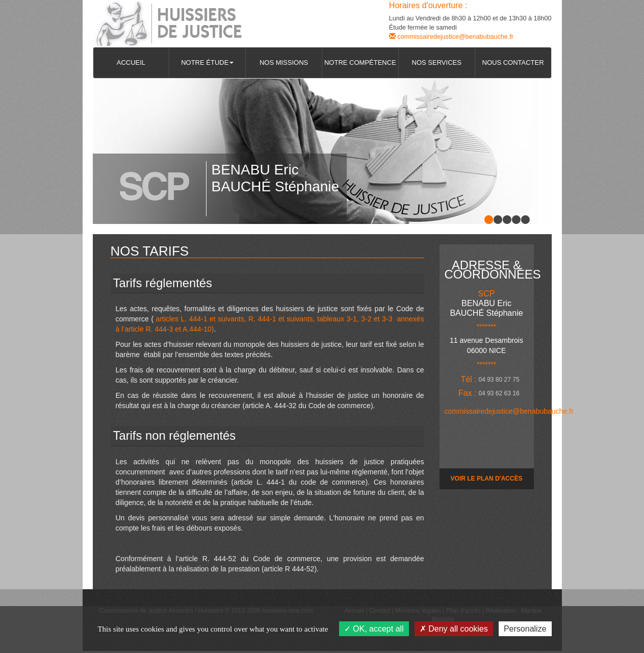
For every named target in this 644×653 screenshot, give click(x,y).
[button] (207, 63)
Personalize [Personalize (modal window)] (525, 629)
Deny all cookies (454, 629)
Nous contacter (513, 62)
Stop (534, 213)
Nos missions (284, 62)
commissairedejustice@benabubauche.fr (451, 37)
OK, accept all (374, 629)
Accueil (131, 62)
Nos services (437, 62)
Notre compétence (360, 62)
